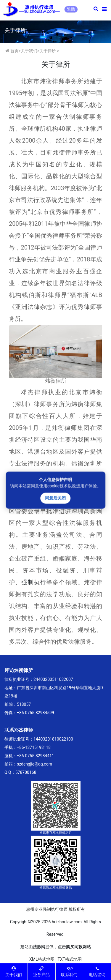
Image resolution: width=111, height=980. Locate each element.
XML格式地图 (42, 959)
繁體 (71, 9)
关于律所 (48, 51)
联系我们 (69, 972)
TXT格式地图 (70, 959)
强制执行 (34, 582)
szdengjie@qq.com (34, 764)
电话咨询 (97, 972)
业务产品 (41, 972)
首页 (15, 51)
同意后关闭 (56, 498)
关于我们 (29, 51)
